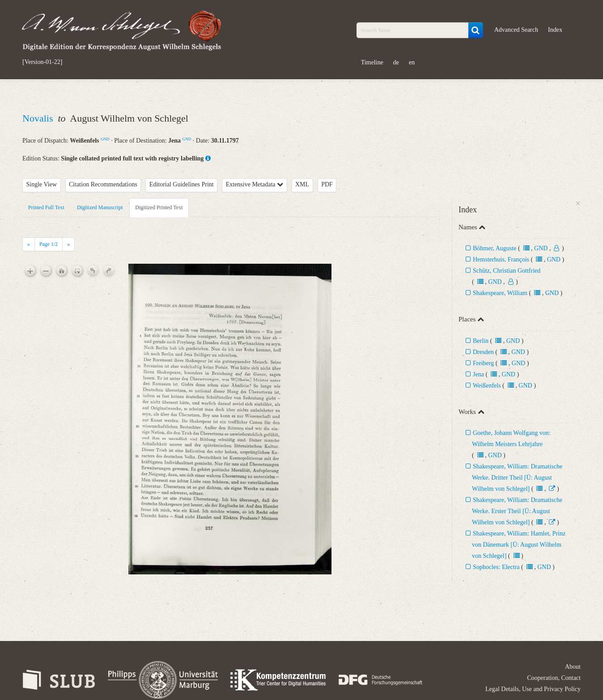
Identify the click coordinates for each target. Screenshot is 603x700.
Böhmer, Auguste (495, 248)
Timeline (372, 62)
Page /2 (49, 244)
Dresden (483, 352)
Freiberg (483, 363)
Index (555, 30)
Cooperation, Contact (554, 678)
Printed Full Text (46, 207)
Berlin (481, 341)
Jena (478, 374)
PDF (327, 184)
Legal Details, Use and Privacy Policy (533, 689)
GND (105, 139)
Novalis (39, 118)
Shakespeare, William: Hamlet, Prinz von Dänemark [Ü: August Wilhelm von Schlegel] (519, 545)
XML (302, 184)
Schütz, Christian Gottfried (507, 271)
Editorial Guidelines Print (182, 184)
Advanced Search (516, 30)
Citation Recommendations (103, 184)
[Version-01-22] (42, 62)
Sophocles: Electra (496, 567)
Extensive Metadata (255, 184)
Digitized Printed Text (159, 207)
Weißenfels (487, 386)
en (412, 62)
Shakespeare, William (500, 293)
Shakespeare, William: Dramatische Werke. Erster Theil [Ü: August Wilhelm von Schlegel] (517, 511)
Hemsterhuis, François (502, 259)
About (573, 667)
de (396, 62)
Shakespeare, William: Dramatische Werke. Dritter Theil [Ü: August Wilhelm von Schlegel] (517, 478)
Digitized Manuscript (100, 207)
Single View (42, 184)
